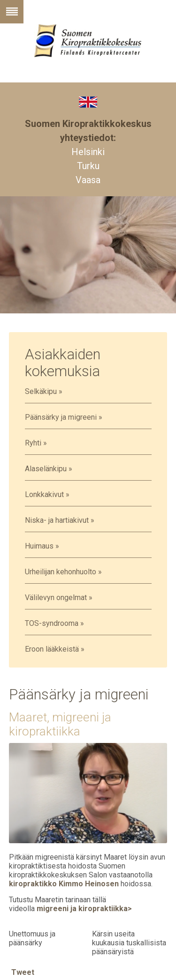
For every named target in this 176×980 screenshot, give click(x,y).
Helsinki (88, 152)
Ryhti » (36, 443)
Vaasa (88, 180)
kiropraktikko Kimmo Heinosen (64, 884)
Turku (88, 166)
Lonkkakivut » (47, 494)
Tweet (23, 972)
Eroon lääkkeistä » (55, 649)
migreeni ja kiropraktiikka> (84, 909)
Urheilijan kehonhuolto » (63, 572)
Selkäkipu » (44, 391)
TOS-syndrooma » (54, 623)
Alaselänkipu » (49, 469)
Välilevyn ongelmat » (59, 598)
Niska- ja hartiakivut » (60, 520)
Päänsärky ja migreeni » (64, 417)
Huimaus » (42, 546)
